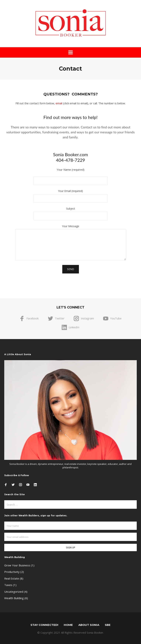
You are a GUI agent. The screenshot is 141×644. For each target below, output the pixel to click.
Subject (70, 214)
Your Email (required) (70, 196)
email (59, 103)
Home (68, 625)
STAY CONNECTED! (44, 625)
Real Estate (12, 578)
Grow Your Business (17, 565)
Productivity (12, 572)
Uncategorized (14, 592)
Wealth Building (14, 598)
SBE (108, 625)
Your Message (70, 243)
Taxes (8, 585)
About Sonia (89, 625)
